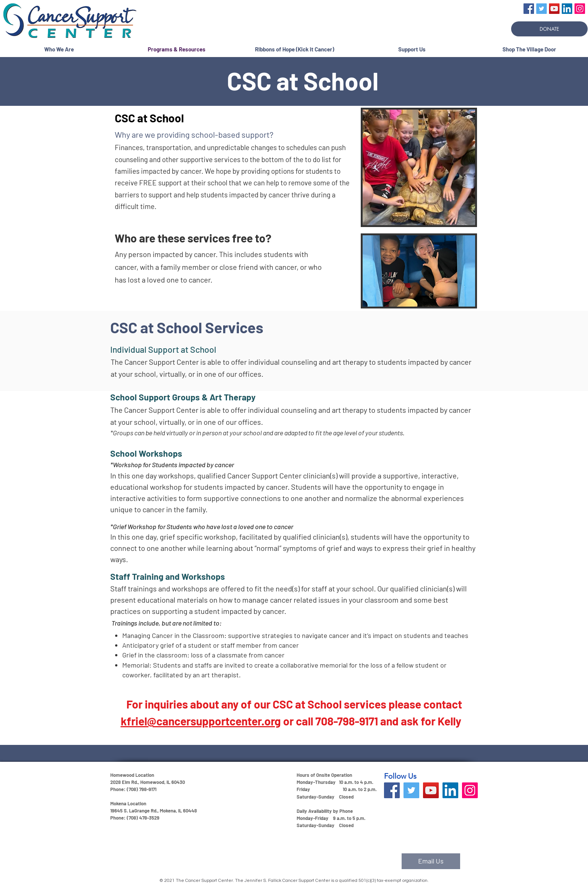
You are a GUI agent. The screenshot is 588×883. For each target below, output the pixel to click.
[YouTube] (554, 9)
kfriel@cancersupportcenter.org (201, 721)
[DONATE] (549, 29)
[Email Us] (431, 861)
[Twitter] (541, 9)
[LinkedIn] (567, 9)
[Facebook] (529, 9)
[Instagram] (580, 9)
